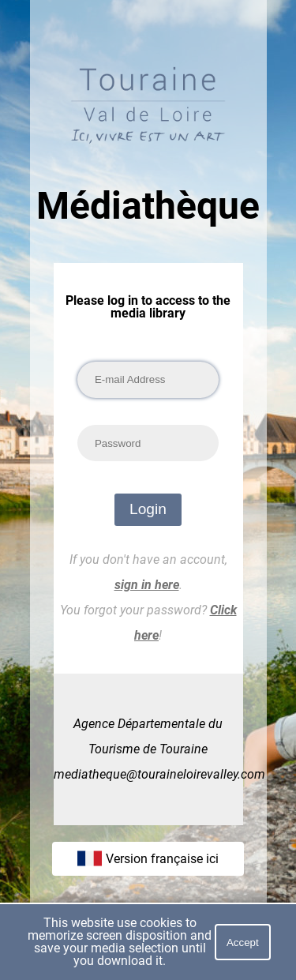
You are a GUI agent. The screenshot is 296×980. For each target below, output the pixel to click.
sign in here (147, 585)
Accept (243, 942)
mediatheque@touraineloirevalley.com (159, 774)
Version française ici (148, 858)
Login (148, 509)
